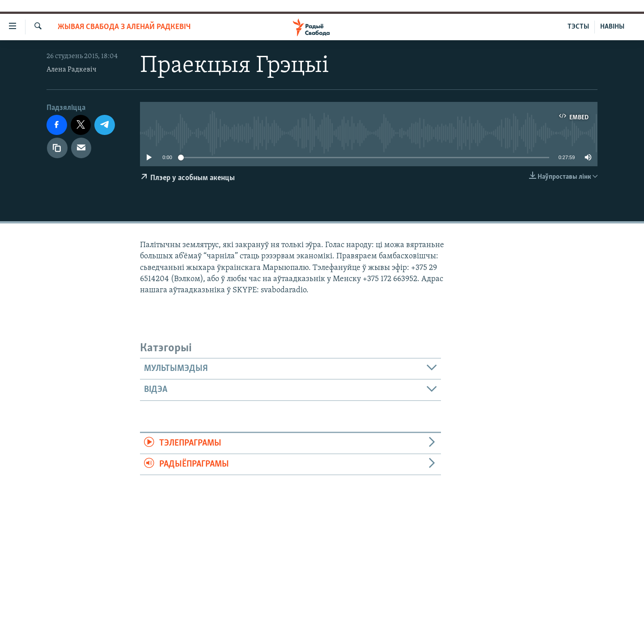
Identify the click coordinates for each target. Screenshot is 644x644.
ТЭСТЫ (578, 27)
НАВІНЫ (612, 27)
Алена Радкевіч (72, 70)
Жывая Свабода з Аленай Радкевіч (124, 27)
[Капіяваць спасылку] (57, 148)
